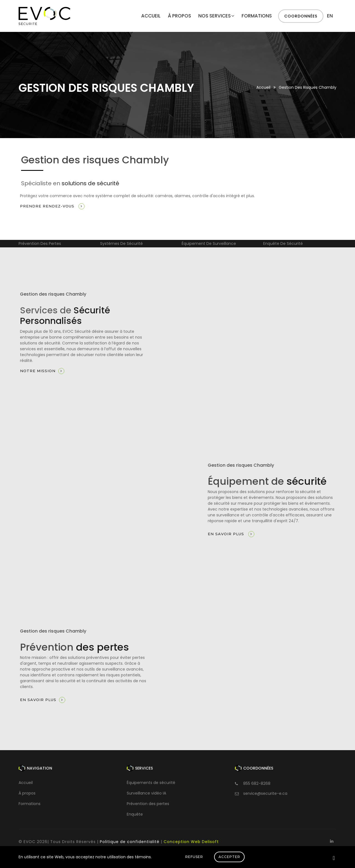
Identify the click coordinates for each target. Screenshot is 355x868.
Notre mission (42, 371)
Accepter (229, 857)
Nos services (216, 16)
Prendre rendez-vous (52, 206)
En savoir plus (231, 534)
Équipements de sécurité (151, 783)
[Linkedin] (332, 841)
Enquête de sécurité (283, 243)
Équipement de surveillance (209, 243)
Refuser (194, 857)
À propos (179, 16)
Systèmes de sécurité (121, 243)
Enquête (135, 814)
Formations (257, 16)
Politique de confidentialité (130, 842)
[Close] (334, 858)
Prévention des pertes (40, 243)
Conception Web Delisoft (191, 842)
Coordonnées (301, 16)
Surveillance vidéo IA (146, 793)
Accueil (151, 16)
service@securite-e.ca (265, 793)
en (330, 16)
